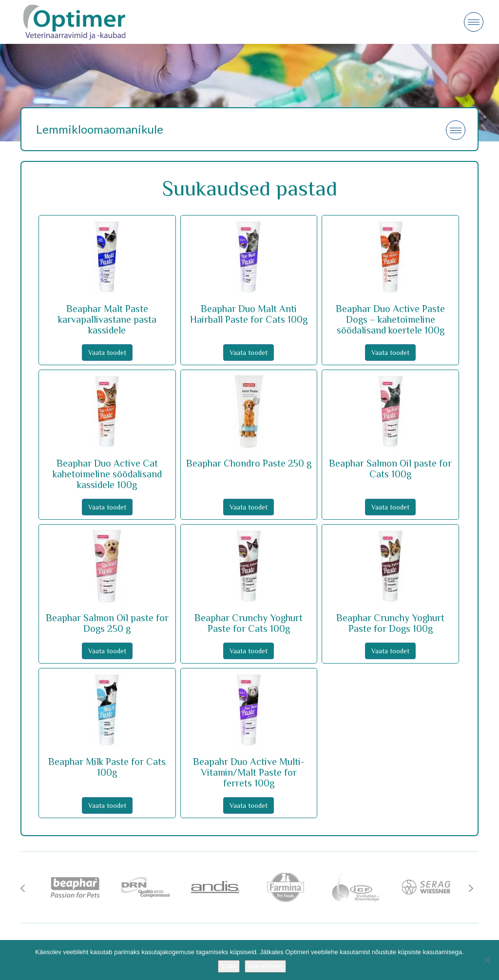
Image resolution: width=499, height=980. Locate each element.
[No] (487, 960)
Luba (229, 966)
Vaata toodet (107, 353)
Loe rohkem (265, 966)
